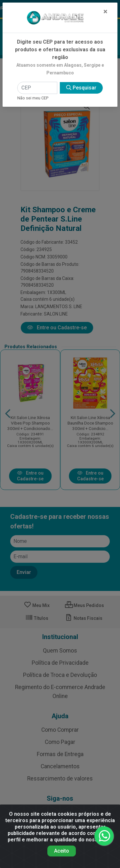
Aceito (62, 851)
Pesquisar (81, 88)
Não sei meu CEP (33, 98)
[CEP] (37, 88)
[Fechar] (105, 12)
